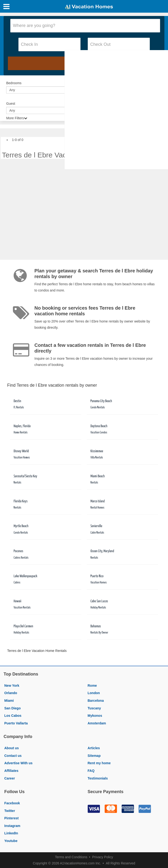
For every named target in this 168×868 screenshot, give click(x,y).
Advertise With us (18, 763)
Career (10, 778)
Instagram (12, 826)
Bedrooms (14, 83)
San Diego (12, 708)
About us (12, 748)
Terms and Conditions (71, 857)
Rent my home (99, 763)
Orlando (11, 693)
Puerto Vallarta (16, 723)
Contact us (13, 756)
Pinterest (11, 818)
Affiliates (11, 771)
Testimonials (98, 778)
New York (12, 686)
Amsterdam (97, 723)
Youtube (11, 841)
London (94, 693)
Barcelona (96, 701)
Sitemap (94, 756)
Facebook (12, 803)
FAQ (91, 771)
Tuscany (94, 708)
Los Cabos (13, 716)
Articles (94, 748)
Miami (9, 701)
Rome (92, 686)
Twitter (10, 811)
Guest (11, 104)
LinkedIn (11, 833)
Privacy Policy (103, 857)
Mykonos (95, 716)
